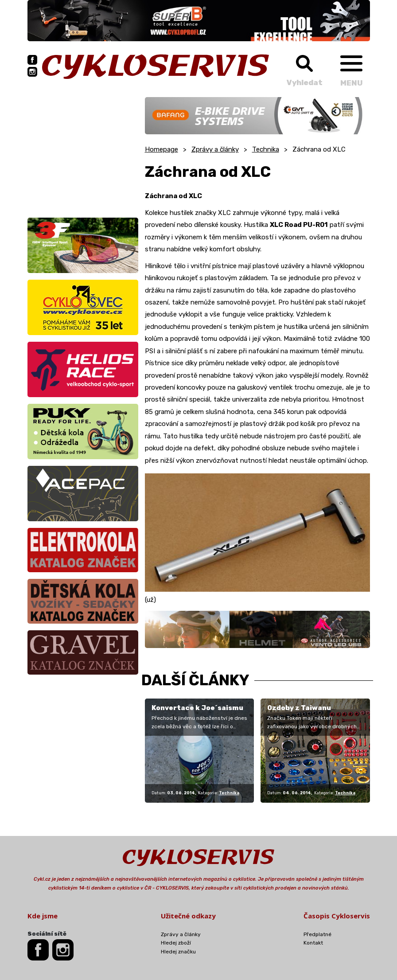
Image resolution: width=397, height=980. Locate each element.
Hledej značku (178, 952)
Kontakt (313, 943)
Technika (266, 149)
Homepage (162, 149)
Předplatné (317, 934)
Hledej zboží (176, 943)
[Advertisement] (83, 152)
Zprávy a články (215, 149)
